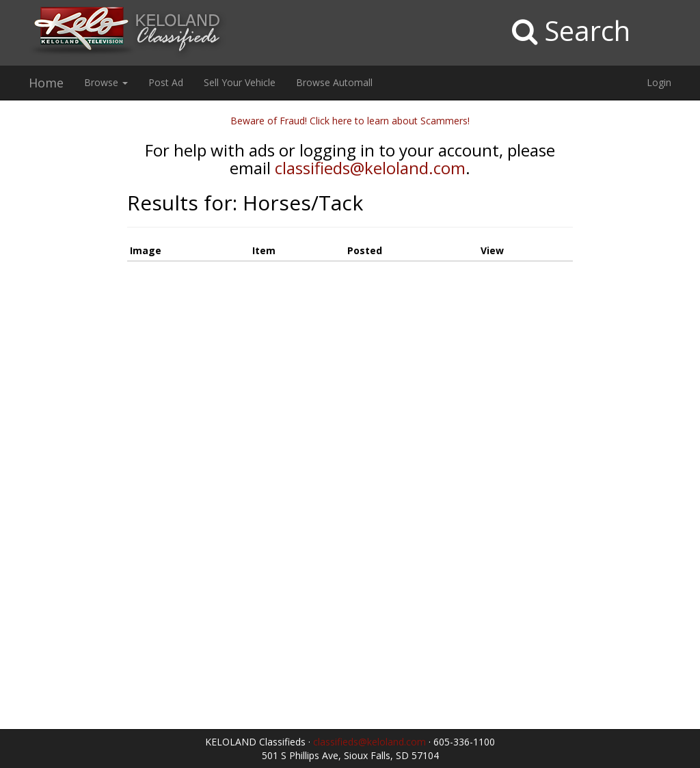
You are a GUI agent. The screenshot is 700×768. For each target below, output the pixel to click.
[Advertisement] (58, 319)
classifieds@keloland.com (370, 168)
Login (659, 82)
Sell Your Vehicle (240, 82)
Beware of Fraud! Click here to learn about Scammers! (350, 121)
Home (46, 83)
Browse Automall (334, 82)
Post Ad (166, 82)
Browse (106, 82)
